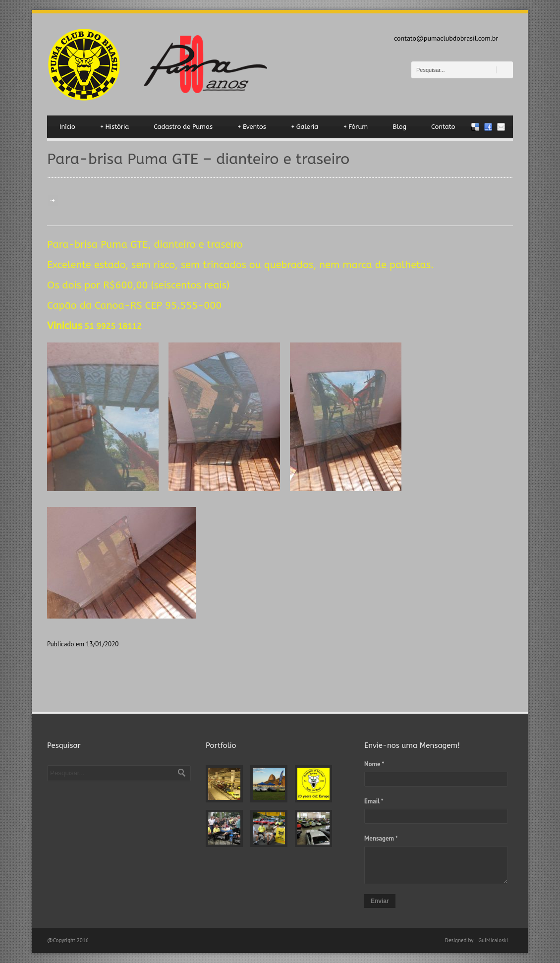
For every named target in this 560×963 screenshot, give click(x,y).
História (115, 127)
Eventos (252, 127)
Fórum (355, 127)
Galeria (305, 127)
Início (67, 127)
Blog (399, 127)
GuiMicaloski (493, 940)
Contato (443, 127)
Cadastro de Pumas (183, 127)
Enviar (380, 901)
